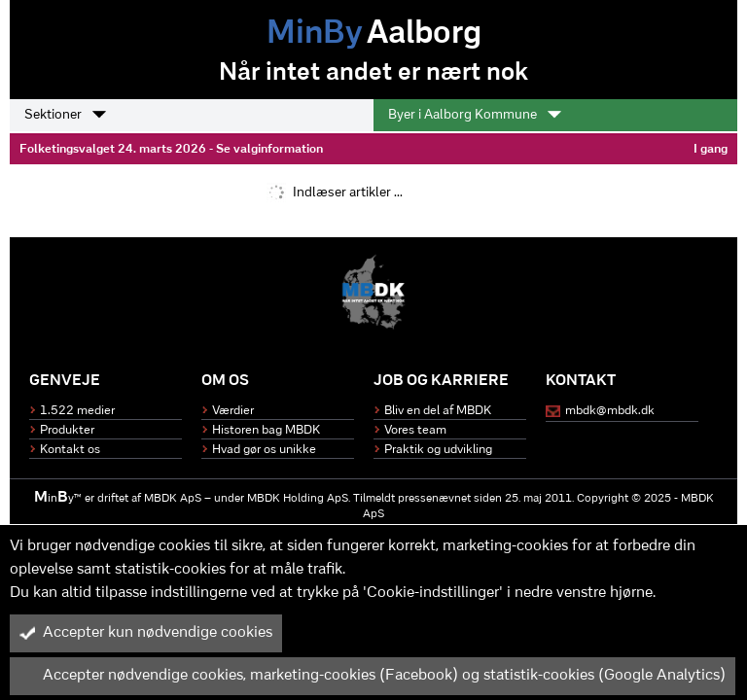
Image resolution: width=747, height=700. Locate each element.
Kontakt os (70, 450)
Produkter (67, 430)
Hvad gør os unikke (264, 450)
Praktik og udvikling (438, 450)
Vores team (415, 430)
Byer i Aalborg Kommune (475, 115)
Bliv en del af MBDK (438, 411)
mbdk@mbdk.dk (610, 411)
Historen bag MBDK (266, 430)
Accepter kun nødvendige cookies (146, 633)
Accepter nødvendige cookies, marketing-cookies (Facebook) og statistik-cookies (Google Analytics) (373, 676)
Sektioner (65, 115)
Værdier (233, 411)
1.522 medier (77, 411)
